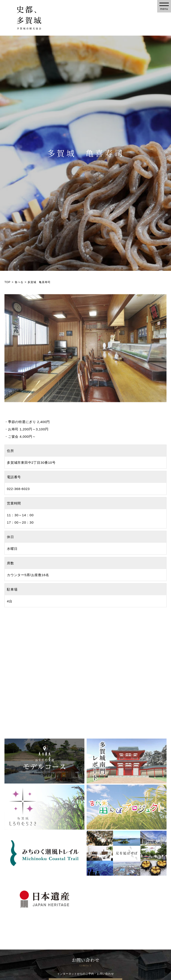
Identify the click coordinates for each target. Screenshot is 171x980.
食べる (19, 282)
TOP (7, 282)
